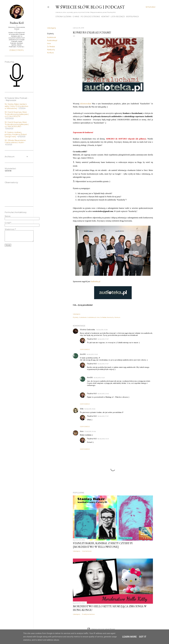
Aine (82, 431)
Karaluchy (51, 50)
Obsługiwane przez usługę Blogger (101, 629)
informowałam (86, 104)
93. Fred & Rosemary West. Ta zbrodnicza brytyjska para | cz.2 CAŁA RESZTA (17, 114)
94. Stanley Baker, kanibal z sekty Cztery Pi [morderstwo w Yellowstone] (16, 106)
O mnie (76, 17)
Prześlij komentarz (88, 614)
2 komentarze (87, 551)
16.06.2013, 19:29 (99, 378)
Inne (49, 43)
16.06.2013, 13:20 (92, 354)
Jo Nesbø (51, 47)
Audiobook (51, 37)
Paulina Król (92, 339)
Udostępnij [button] (51, 28)
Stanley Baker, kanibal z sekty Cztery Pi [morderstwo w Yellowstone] (103, 545)
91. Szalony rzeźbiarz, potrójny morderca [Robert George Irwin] (16, 134)
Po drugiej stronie (90, 17)
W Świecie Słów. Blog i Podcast (90, 7)
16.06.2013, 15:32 (90, 409)
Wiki (82, 409)
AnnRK (83, 354)
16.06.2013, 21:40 (103, 394)
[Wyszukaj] (150, 7)
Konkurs (50, 53)
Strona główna (63, 17)
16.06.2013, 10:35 (102, 330)
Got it (143, 637)
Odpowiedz (85, 349)
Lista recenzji (118, 17)
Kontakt (105, 17)
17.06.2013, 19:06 (90, 431)
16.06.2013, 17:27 (103, 339)
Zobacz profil (17, 50)
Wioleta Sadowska (88, 330)
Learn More (130, 637)
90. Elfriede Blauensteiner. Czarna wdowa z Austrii (15, 141)
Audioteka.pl (52, 40)
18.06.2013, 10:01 (103, 439)
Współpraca (132, 17)
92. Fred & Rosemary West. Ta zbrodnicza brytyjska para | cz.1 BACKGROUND (17, 124)
